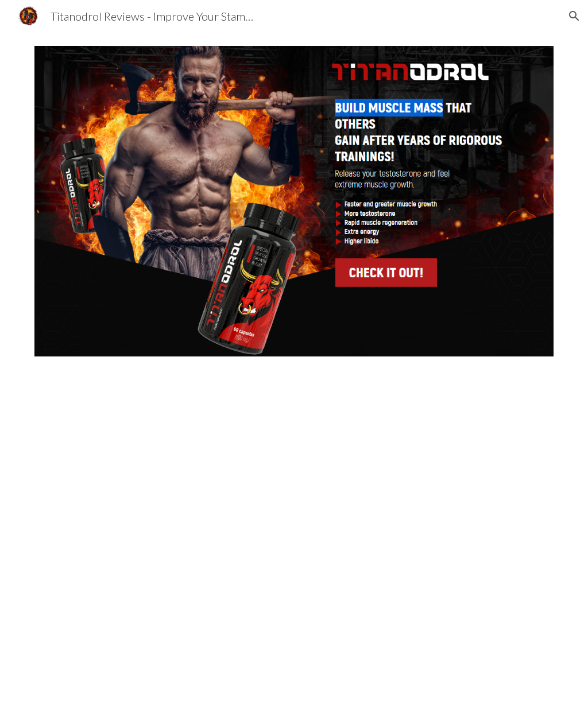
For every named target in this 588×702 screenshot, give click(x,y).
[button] (574, 16)
